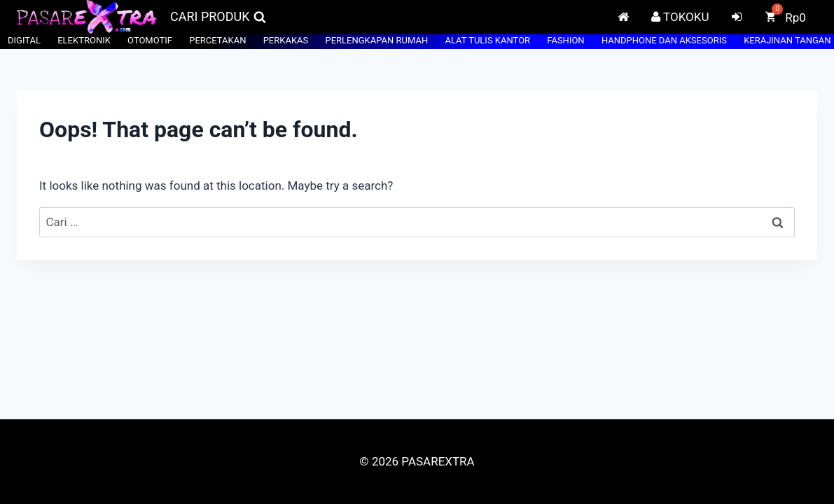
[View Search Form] (218, 17)
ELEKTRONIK (84, 40)
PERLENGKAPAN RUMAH (376, 40)
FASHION (565, 40)
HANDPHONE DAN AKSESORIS (664, 40)
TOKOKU (680, 17)
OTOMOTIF (150, 40)
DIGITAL (24, 40)
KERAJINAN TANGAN (787, 40)
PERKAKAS (286, 40)
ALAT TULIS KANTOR (487, 40)
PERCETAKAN (217, 40)
